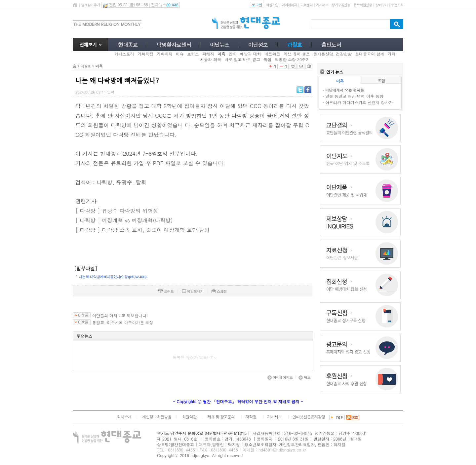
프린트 (166, 291)
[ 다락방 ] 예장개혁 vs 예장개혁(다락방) (124, 220)
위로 (304, 377)
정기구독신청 (341, 5)
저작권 (251, 417)
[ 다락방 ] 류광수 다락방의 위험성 (117, 211)
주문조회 (397, 5)
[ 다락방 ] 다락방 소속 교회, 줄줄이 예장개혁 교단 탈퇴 (142, 230)
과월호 (86, 66)
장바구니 (381, 5)
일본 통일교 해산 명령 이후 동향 (354, 96)
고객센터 (306, 5)
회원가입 (272, 5)
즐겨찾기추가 (90, 5)
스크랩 (219, 291)
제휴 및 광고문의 (221, 417)
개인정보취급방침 (157, 417)
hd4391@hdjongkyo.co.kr (282, 450)
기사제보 (322, 5)
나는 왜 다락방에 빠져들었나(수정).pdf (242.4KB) (112, 277)
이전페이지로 (280, 377)
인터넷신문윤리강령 (309, 417)
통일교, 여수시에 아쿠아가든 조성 (123, 323)
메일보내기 (193, 291)
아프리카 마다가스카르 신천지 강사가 (359, 102)
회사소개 (124, 417)
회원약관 (189, 417)
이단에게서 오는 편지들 (345, 90)
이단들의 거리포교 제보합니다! (120, 316)
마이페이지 (289, 5)
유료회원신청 (363, 5)
